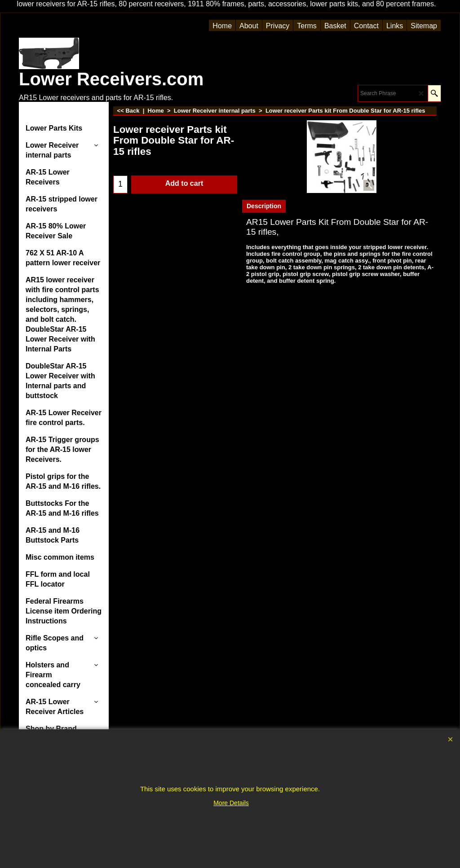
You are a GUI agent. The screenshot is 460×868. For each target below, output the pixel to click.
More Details (231, 803)
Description (264, 206)
